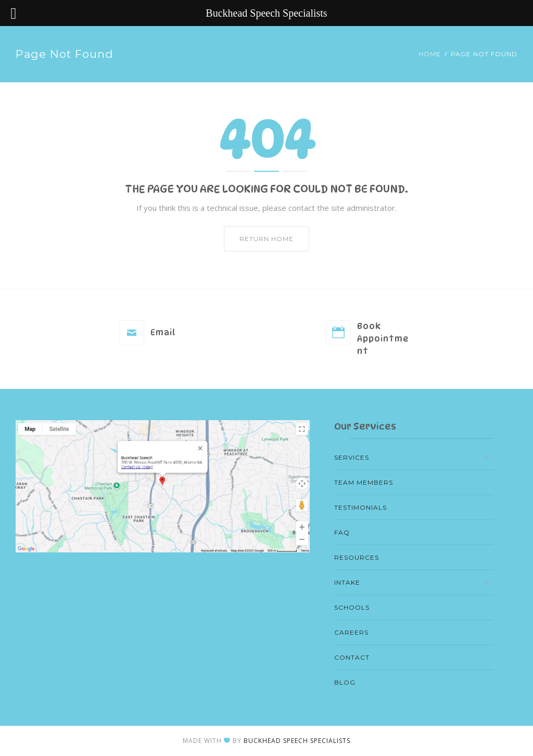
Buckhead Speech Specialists (297, 741)
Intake (347, 582)
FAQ (342, 532)
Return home (266, 239)
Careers (351, 632)
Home (430, 54)
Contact (352, 657)
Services (352, 457)
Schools (352, 607)
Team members (364, 482)
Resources (357, 557)
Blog (345, 682)
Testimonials (360, 507)
